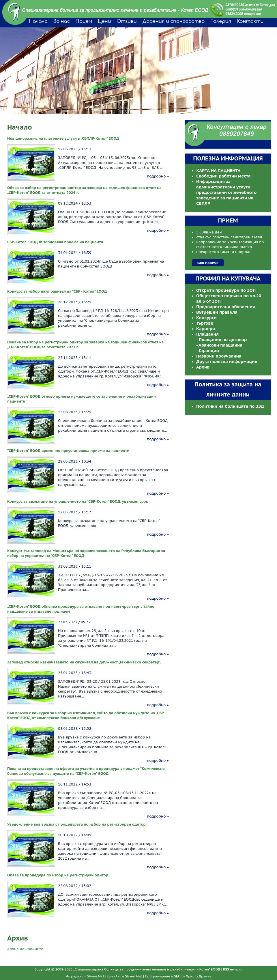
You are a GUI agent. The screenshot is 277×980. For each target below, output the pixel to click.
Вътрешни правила (217, 312)
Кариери (206, 329)
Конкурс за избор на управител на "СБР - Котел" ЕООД (57, 291)
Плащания (207, 334)
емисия (233, 969)
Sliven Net (134, 976)
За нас (62, 21)
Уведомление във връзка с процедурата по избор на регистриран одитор (76, 824)
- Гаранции (208, 350)
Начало (38, 21)
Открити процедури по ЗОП (226, 290)
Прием (84, 21)
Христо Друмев (199, 976)
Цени (104, 21)
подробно (156, 176)
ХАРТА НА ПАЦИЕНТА (218, 170)
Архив (203, 367)
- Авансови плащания (219, 345)
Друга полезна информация (227, 361)
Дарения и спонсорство (174, 21)
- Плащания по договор (221, 340)
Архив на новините (25, 949)
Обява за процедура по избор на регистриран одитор (58, 875)
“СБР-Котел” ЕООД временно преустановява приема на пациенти (68, 451)
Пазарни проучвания (219, 356)
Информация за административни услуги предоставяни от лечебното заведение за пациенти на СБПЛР (226, 192)
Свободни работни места (223, 176)
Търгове (205, 323)
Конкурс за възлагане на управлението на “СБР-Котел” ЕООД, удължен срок (78, 501)
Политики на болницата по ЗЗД (230, 406)
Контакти (250, 21)
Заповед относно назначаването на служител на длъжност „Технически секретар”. (84, 662)
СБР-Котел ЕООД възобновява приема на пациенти (55, 242)
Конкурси (206, 318)
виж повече (207, 263)
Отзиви (127, 21)
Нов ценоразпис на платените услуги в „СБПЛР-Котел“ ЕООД (63, 138)
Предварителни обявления (226, 307)
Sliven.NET (96, 976)
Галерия (221, 21)
